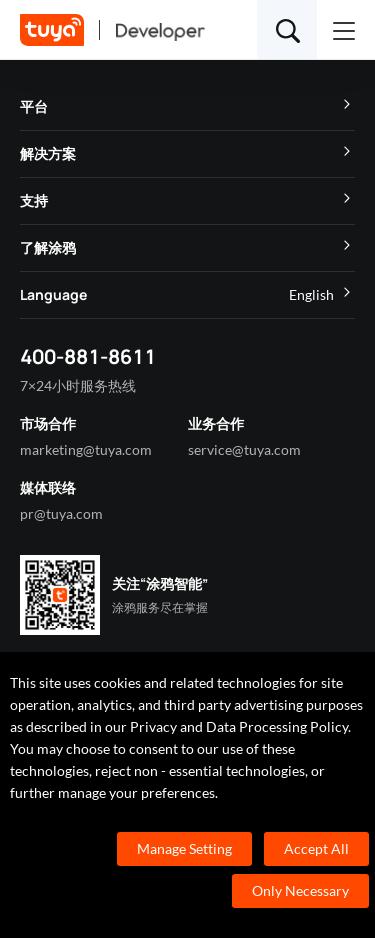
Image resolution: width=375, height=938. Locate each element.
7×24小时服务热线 (78, 385)
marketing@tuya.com (86, 449)
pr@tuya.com (61, 513)
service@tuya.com (244, 449)
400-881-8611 (88, 356)
